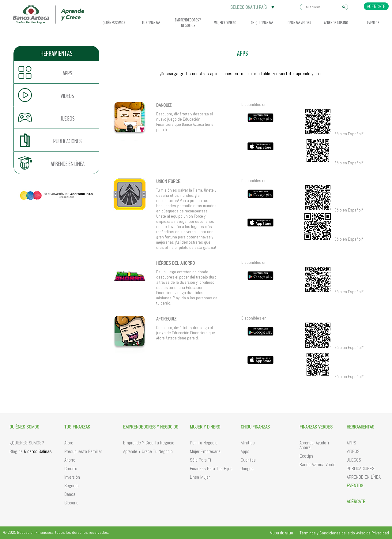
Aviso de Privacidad (373, 533)
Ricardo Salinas (38, 451)
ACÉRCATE (376, 6)
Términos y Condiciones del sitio (327, 533)
